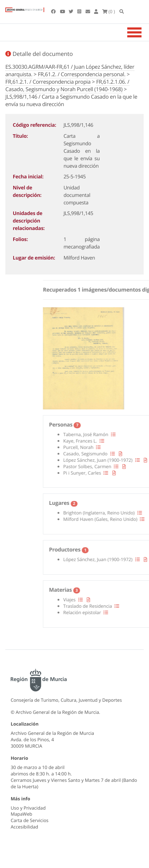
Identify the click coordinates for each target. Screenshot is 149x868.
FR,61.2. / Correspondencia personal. (82, 74)
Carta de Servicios (30, 820)
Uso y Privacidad (28, 808)
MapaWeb (21, 814)
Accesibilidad (24, 827)
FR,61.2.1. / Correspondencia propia (48, 82)
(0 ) (109, 11)
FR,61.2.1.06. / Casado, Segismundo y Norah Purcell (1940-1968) (67, 86)
